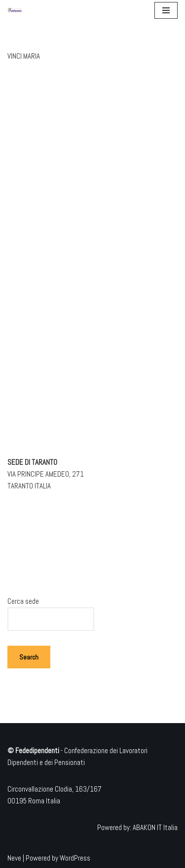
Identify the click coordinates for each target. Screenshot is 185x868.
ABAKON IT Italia (155, 827)
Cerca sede (23, 601)
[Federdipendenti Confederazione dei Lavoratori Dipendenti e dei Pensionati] (15, 10)
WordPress (75, 858)
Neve (14, 858)
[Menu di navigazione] (166, 10)
